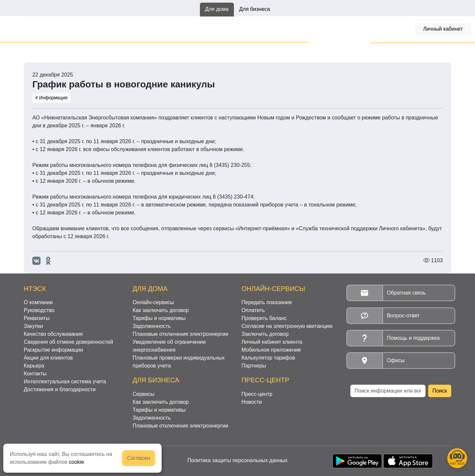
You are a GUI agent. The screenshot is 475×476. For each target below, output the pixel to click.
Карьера (34, 366)
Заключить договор (265, 334)
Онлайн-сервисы (114, 29)
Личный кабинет (443, 29)
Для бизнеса (254, 9)
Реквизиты (37, 318)
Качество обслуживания (53, 334)
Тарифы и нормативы (239, 29)
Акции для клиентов (48, 358)
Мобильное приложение (271, 350)
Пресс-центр (257, 394)
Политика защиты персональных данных (237, 460)
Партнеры (254, 366)
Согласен (139, 458)
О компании (38, 302)
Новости (61, 50)
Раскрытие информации (53, 350)
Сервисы (143, 394)
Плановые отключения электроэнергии (180, 334)
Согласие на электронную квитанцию (287, 326)
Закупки (33, 326)
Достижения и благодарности (60, 389)
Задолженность (295, 29)
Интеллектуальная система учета (65, 381)
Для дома (217, 9)
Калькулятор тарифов (268, 358)
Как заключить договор (174, 29)
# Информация (51, 98)
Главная (34, 50)
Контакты (35, 374)
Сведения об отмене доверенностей (68, 342)
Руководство (39, 310)
